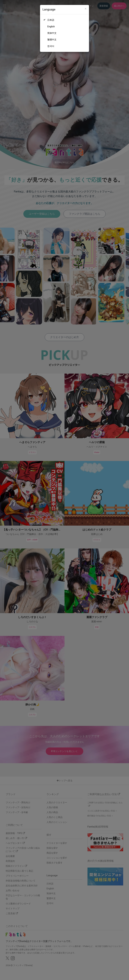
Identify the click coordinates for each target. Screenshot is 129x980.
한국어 (51, 46)
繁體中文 (52, 40)
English (51, 27)
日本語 (51, 20)
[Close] (86, 9)
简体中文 (52, 33)
